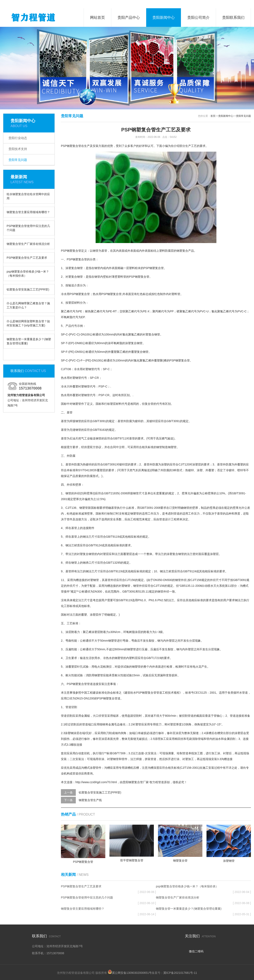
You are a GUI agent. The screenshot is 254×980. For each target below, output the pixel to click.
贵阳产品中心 (129, 18)
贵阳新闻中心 (164, 18)
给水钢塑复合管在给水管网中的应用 (28, 196)
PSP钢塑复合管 (71, 251)
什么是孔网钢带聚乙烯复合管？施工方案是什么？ (28, 305)
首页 (213, 116)
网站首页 (97, 18)
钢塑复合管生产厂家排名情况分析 (28, 244)
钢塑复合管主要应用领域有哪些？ (28, 212)
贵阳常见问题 (18, 160)
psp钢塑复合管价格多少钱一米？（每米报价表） (28, 274)
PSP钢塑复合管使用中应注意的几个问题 (28, 228)
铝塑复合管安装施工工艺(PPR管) (28, 289)
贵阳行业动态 (18, 138)
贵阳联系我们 (233, 18)
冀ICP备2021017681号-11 (180, 973)
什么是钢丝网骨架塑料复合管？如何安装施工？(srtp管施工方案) (28, 323)
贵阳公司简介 (198, 18)
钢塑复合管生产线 (90, 800)
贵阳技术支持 (18, 149)
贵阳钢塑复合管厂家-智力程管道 (143, 782)
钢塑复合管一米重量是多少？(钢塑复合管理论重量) (29, 341)
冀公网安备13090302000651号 (132, 973)
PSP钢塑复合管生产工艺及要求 (27, 258)
